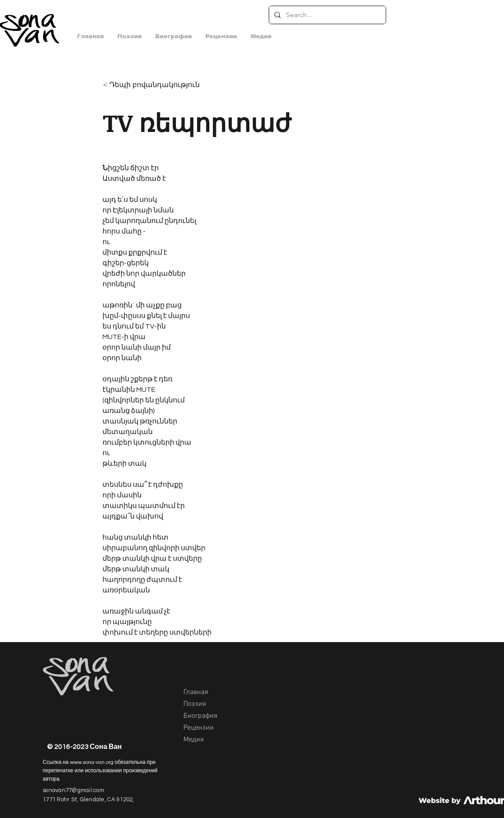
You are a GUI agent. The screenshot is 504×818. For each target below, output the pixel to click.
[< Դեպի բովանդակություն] (153, 85)
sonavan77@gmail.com (73, 790)
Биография (200, 716)
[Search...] (327, 15)
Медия (194, 740)
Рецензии (199, 728)
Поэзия (195, 704)
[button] (261, 37)
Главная (196, 692)
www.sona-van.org (92, 762)
